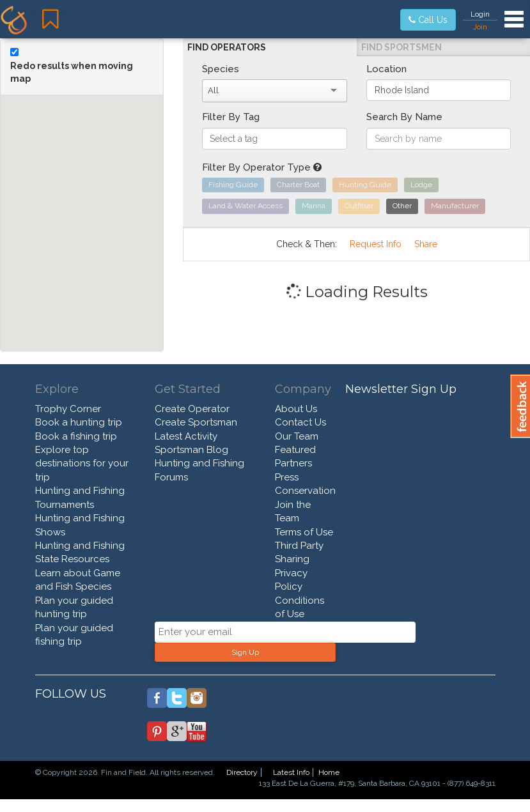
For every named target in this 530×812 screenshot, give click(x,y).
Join (480, 27)
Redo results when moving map (72, 72)
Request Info (376, 244)
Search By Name (404, 117)
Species (221, 69)
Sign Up (245, 652)
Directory (242, 772)
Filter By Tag (231, 117)
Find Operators (227, 47)
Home (329, 772)
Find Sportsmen (401, 47)
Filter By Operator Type (262, 167)
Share (426, 244)
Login (480, 14)
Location (386, 69)
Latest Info (291, 772)
